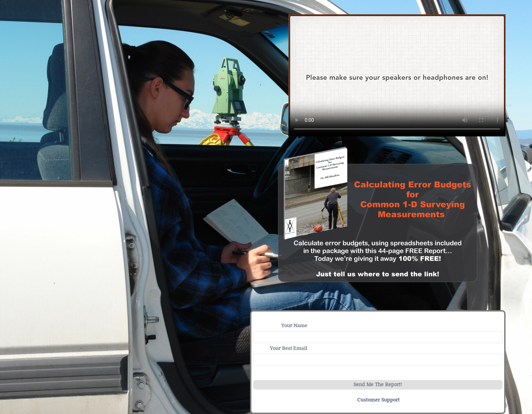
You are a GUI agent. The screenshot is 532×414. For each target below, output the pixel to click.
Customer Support (378, 400)
